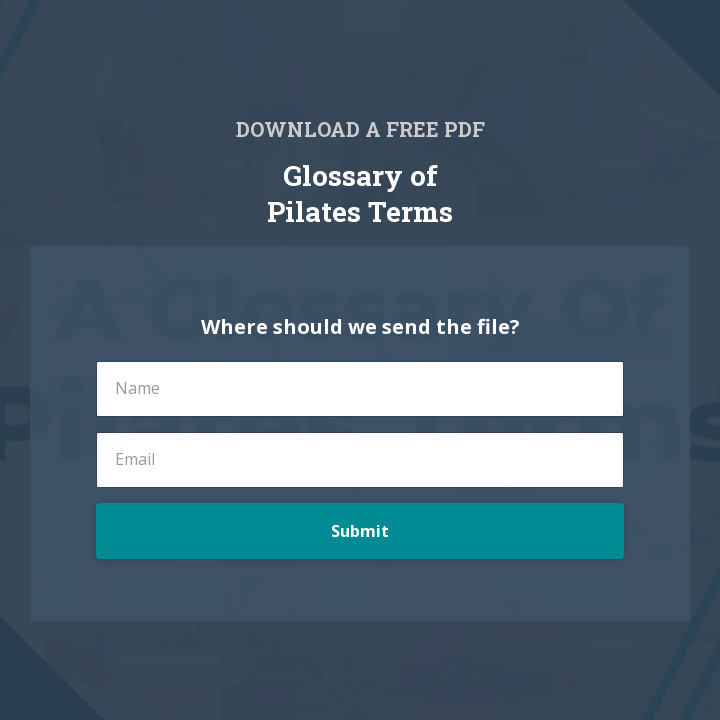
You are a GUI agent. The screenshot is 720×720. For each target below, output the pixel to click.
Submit (360, 531)
